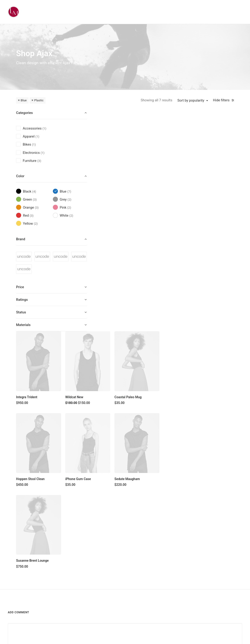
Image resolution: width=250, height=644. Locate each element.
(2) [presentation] (70, 199)
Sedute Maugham (206, 247)
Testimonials (153, 550)
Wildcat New (157, 171)
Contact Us (151, 574)
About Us (150, 534)
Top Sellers (118, 598)
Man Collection (121, 558)
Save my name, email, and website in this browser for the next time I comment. (67, 456)
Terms (181, 558)
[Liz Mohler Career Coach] (14, 12)
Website (174, 433)
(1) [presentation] (44, 128)
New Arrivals (119, 574)
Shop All (116, 534)
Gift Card (117, 590)
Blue (24, 100)
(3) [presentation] (39, 161)
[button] (124, 138)
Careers (149, 566)
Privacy (181, 566)
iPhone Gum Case (161, 247)
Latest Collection (122, 582)
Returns (182, 550)
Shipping (182, 542)
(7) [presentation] (69, 191)
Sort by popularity (191, 100)
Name (14, 433)
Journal (149, 558)
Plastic (39, 100)
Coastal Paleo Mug (207, 171)
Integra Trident (114, 171)
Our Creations (153, 542)
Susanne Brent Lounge (120, 323)
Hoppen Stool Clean (118, 247)
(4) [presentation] (34, 191)
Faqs (180, 534)
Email (94, 433)
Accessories (119, 566)
